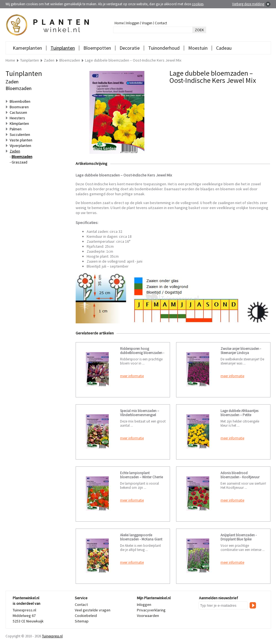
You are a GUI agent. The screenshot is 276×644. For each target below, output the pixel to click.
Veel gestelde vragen (93, 610)
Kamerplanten (27, 48)
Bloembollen (20, 101)
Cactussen (18, 112)
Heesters (17, 118)
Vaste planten (21, 140)
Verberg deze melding (248, 4)
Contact (161, 23)
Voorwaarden (148, 616)
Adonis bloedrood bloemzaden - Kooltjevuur (240, 475)
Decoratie (130, 48)
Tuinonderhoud (164, 48)
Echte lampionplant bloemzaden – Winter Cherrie (141, 475)
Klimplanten (19, 123)
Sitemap (82, 621)
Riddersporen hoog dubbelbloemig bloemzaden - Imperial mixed (142, 353)
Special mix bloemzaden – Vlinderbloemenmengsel (140, 413)
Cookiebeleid (86, 616)
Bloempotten (97, 48)
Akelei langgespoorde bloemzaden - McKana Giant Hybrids (141, 539)
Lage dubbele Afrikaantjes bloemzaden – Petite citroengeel (239, 415)
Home (119, 23)
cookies (198, 4)
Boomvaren (19, 107)
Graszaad (19, 162)
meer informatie (132, 376)
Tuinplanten (63, 48)
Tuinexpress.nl (52, 636)
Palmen (16, 129)
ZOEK (199, 30)
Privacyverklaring (151, 610)
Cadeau (224, 48)
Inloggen (133, 23)
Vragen (147, 23)
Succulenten (20, 134)
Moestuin (198, 48)
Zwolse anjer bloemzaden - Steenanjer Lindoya (241, 351)
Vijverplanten (20, 146)
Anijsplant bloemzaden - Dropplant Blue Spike (239, 537)
